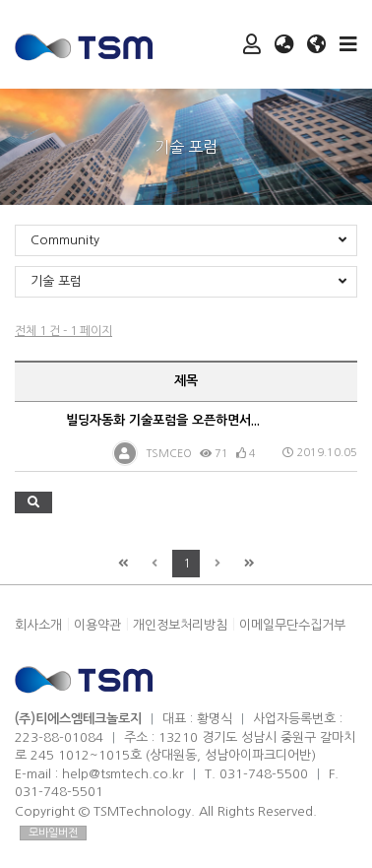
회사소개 (38, 625)
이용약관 (97, 625)
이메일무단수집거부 (292, 625)
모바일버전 (53, 833)
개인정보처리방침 (180, 625)
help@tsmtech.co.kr (123, 774)
